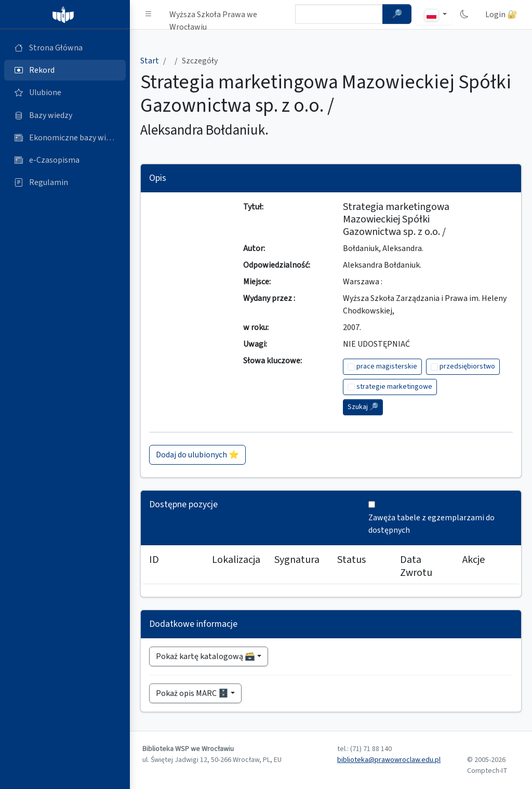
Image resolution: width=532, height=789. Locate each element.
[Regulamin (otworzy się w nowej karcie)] (65, 182)
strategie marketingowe (394, 387)
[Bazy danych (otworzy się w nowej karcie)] (65, 115)
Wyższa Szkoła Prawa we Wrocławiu (213, 17)
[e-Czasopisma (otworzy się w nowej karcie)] (65, 160)
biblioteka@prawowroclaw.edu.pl (389, 760)
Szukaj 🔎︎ (363, 407)
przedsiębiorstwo (467, 366)
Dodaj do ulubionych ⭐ (197, 455)
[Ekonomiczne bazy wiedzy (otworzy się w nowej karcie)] (65, 138)
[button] (149, 15)
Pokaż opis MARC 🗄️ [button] (192, 693)
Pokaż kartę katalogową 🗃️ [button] (205, 656)
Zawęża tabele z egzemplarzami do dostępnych (431, 524)
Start (150, 61)
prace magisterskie (387, 366)
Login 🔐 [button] (501, 15)
